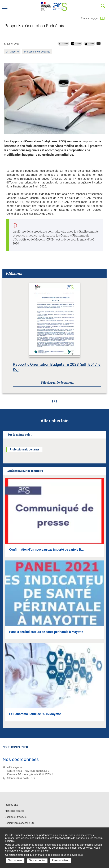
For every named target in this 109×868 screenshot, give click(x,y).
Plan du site (11, 805)
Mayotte (14, 52)
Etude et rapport (90, 18)
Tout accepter (37, 860)
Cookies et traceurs (16, 817)
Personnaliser (60, 860)
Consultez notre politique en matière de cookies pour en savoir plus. (44, 855)
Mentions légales (14, 811)
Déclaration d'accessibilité (20, 823)
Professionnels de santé (37, 52)
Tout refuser (15, 860)
